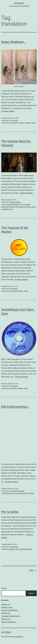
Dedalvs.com (6, 604)
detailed (9, 204)
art (7, 123)
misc (10, 123)
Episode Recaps (16, 202)
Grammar (21, 491)
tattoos (22, 123)
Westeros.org (6, 619)
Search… (4, 588)
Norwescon (16, 123)
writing (26, 291)
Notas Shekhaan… (14, 42)
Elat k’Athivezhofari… (15, 407)
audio (10, 291)
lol (21, 204)
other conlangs (20, 549)
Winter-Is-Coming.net (9, 622)
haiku (14, 291)
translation (28, 123)
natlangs (12, 549)
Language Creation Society (11, 616)
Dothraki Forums (7, 607)
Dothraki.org (6, 613)
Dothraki (19, 3)
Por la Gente (10, 512)
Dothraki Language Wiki (9, 610)
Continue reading (8, 111)
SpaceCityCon (23, 493)
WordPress (19, 637)
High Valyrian (16, 204)
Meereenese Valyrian (8, 207)
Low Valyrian (26, 204)
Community (14, 120)
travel (34, 123)
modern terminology (24, 207)
